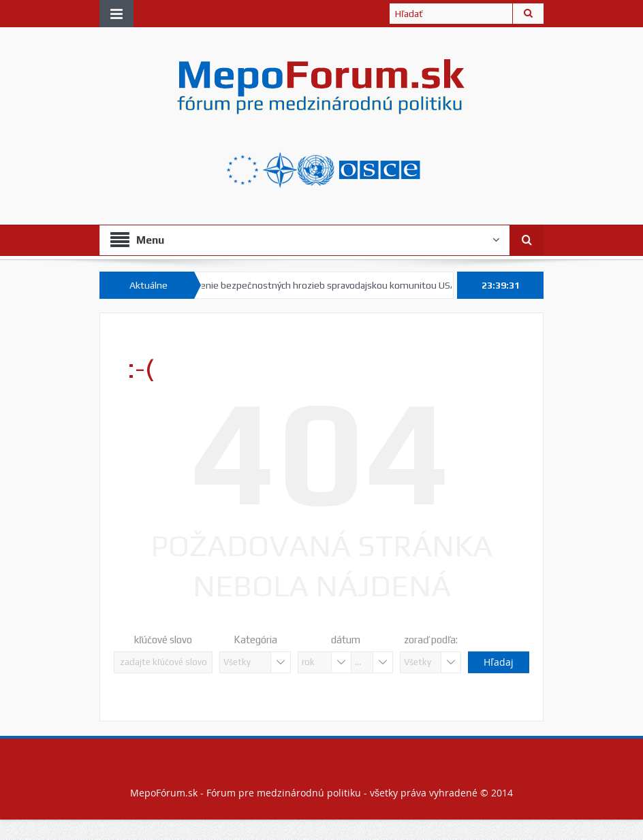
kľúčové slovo (163, 640)
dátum (346, 640)
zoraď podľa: (431, 640)
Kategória (255, 640)
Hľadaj (498, 662)
